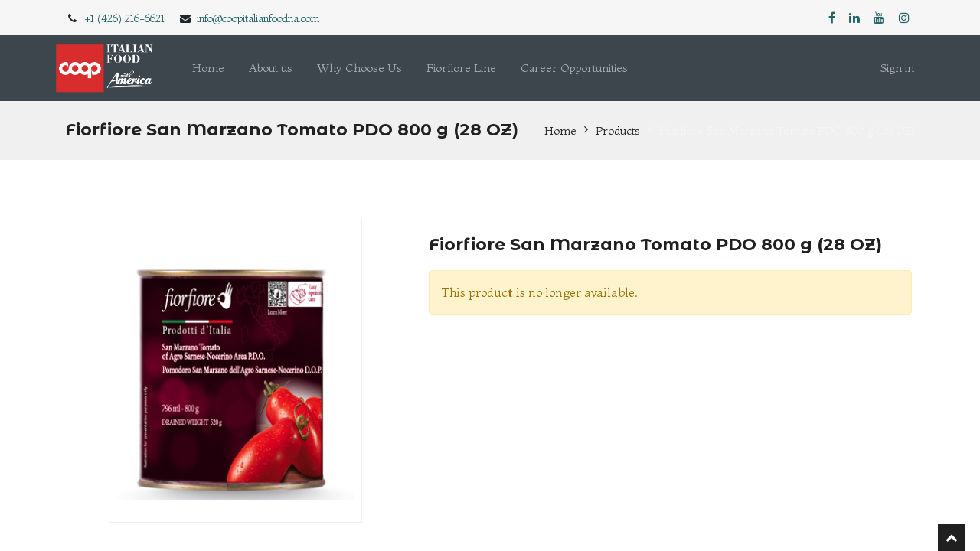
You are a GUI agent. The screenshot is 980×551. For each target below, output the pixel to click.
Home (560, 130)
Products (618, 130)
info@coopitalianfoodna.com (258, 18)
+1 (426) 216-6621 (125, 18)
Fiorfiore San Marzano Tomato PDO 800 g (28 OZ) (787, 130)
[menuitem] (208, 68)
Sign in (897, 68)
